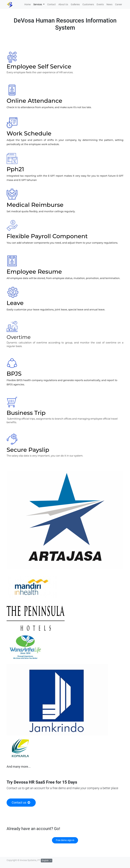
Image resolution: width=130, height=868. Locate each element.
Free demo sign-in (65, 840)
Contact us (21, 803)
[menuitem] (28, 4)
